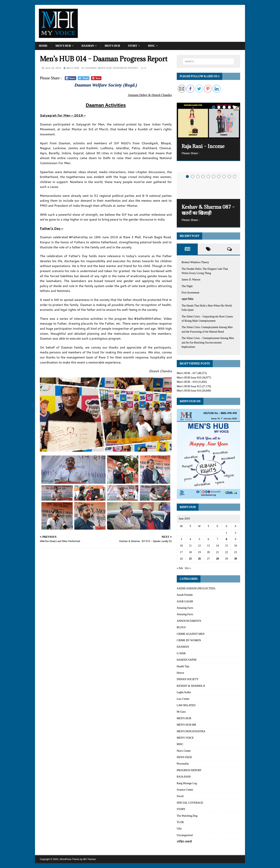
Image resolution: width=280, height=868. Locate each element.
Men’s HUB (63, 46)
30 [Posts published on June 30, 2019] (235, 559)
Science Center (185, 790)
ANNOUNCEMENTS (189, 621)
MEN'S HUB (105, 68)
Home (43, 46)
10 (235, 176)
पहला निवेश (188, 299)
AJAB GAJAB (185, 601)
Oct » (188, 568)
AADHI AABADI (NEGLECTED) (196, 588)
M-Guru (181, 712)
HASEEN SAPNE (187, 660)
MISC (152, 46)
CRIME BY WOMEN (189, 640)
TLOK (180, 822)
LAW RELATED (186, 705)
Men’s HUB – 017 (187, 373)
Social (180, 796)
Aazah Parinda (185, 595)
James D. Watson (191, 280)
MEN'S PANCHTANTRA (191, 731)
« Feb (180, 568)
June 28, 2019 (53, 68)
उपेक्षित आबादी (184, 842)
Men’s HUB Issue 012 (189, 386)
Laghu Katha (184, 692)
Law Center (183, 699)
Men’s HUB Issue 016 (189, 391)
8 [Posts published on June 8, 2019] (226, 539)
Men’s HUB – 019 (187, 382)
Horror (180, 673)
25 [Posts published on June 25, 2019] (190, 559)
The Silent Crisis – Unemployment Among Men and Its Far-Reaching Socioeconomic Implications (208, 342)
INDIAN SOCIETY (188, 679)
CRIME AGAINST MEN (191, 634)
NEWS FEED (184, 757)
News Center (184, 751)
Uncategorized (185, 835)
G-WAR (181, 653)
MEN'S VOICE (185, 738)
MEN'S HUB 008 (186, 725)
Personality (183, 764)
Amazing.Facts (185, 614)
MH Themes (89, 859)
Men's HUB (73, 68)
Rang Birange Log (187, 783)
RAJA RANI (184, 777)
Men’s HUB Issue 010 (189, 378)
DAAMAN (88, 46)
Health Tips (183, 666)
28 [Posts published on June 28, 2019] (217, 559)
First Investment (190, 293)
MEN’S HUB (112, 46)
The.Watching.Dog (187, 816)
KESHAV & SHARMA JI (191, 686)
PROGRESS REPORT (126, 68)
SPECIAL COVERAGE (190, 803)
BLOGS (181, 627)
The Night (187, 286)
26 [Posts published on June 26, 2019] (199, 559)
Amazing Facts (185, 608)
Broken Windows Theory (195, 262)
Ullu (179, 829)
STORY (133, 46)
